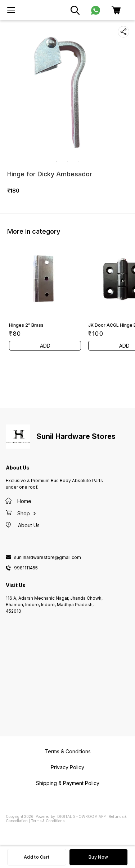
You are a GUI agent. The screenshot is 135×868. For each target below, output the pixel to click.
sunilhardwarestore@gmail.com (48, 558)
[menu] (11, 10)
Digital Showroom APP (81, 816)
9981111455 (26, 568)
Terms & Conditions (48, 821)
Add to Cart (37, 857)
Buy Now (98, 857)
